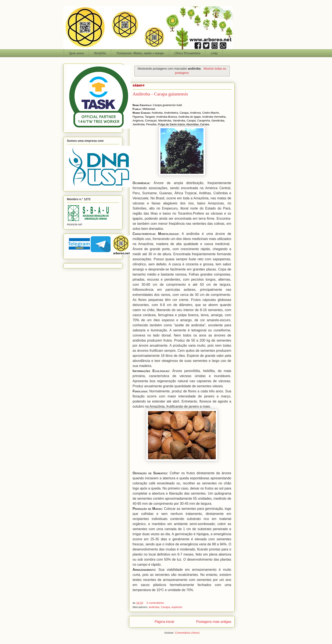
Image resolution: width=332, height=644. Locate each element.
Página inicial (164, 622)
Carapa (165, 607)
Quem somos (76, 53)
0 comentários (155, 603)
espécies (177, 607)
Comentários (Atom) (187, 633)
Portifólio (100, 53)
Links (214, 53)
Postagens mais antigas (214, 622)
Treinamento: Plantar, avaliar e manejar (140, 53)
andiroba (154, 607)
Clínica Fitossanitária (187, 53)
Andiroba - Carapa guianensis (160, 94)
